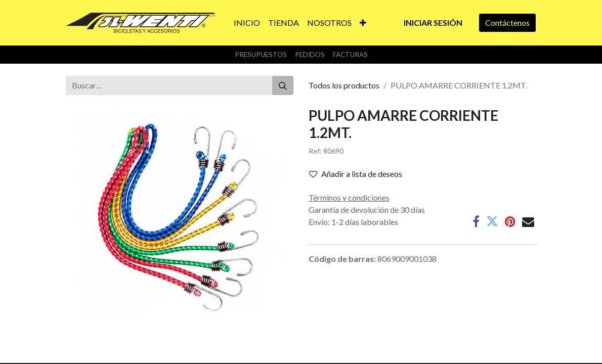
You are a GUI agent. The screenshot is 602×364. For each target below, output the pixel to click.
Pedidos (310, 55)
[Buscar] (283, 85)
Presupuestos (261, 55)
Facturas (350, 55)
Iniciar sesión (433, 22)
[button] (363, 23)
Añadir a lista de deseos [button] (356, 174)
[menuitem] (247, 23)
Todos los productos (344, 85)
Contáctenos (507, 22)
